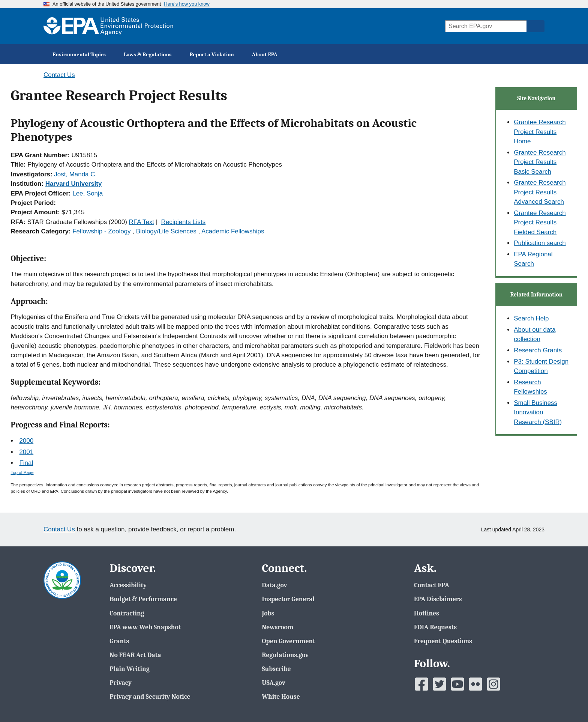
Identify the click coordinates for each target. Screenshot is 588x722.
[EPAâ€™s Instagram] (493, 684)
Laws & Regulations (148, 55)
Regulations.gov (285, 655)
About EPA (265, 55)
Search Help (531, 318)
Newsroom (277, 627)
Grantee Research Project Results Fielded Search (540, 223)
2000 (26, 441)
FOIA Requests (435, 627)
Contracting (127, 613)
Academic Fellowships (233, 231)
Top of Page (22, 472)
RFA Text (142, 222)
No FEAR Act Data (135, 655)
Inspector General (288, 599)
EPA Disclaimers (438, 599)
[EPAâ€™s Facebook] (421, 684)
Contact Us (59, 75)
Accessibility (128, 585)
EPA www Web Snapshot (145, 627)
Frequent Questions (443, 641)
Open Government (288, 641)
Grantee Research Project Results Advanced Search (540, 192)
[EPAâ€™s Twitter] (439, 684)
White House (281, 696)
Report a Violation (212, 55)
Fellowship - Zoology (101, 231)
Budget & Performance (143, 599)
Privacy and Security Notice (150, 696)
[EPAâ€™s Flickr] (475, 684)
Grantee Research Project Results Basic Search (540, 162)
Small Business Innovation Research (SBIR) (538, 412)
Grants (119, 641)
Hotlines (427, 613)
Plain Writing (129, 669)
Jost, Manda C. (75, 174)
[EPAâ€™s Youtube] (457, 684)
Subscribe (276, 669)
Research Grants (538, 350)
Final (26, 463)
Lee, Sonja (88, 193)
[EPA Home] (108, 26)
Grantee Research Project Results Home (540, 132)
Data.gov (274, 585)
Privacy (120, 683)
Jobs (268, 613)
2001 (26, 452)
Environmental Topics (79, 55)
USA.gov (274, 683)
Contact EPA (432, 585)
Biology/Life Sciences (166, 231)
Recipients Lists (184, 222)
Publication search (540, 243)
